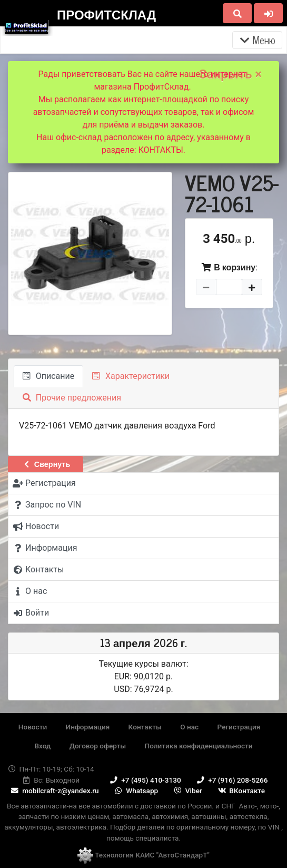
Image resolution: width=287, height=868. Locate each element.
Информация (88, 727)
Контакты (145, 727)
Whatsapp (136, 791)
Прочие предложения (72, 398)
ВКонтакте (241, 791)
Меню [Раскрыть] (257, 40)
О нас (189, 727)
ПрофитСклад (106, 14)
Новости (33, 727)
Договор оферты (98, 746)
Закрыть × (230, 74)
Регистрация (239, 727)
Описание (48, 376)
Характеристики (131, 376)
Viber (187, 791)
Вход (42, 746)
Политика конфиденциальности (199, 746)
